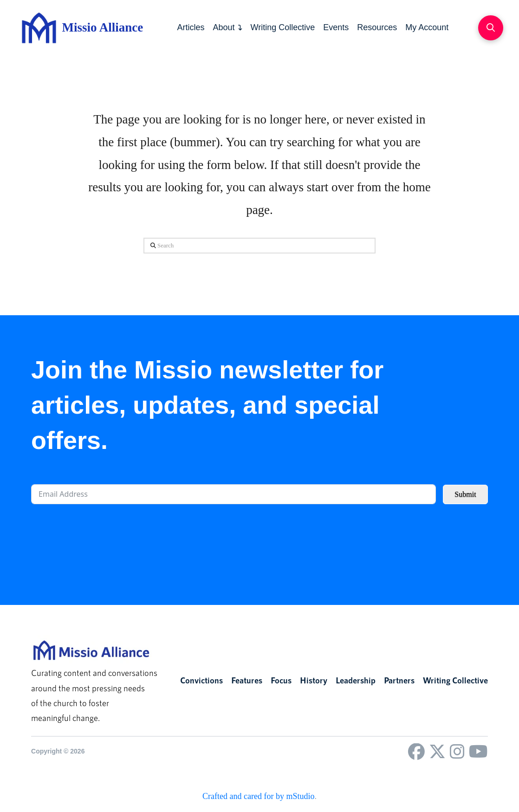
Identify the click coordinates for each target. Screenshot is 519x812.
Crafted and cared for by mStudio (258, 796)
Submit (465, 494)
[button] (491, 28)
